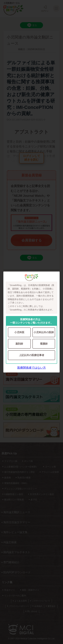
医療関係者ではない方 (32, 368)
